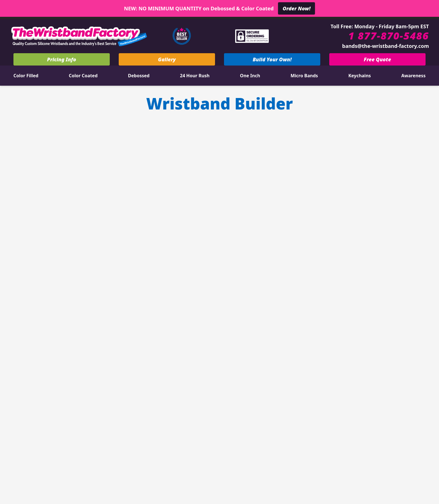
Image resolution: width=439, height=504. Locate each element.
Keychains (359, 76)
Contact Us (191, 419)
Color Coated (83, 76)
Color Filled (26, 76)
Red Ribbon (100, 393)
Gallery (167, 59)
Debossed (139, 76)
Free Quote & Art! (221, 371)
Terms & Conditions (370, 460)
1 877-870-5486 (389, 36)
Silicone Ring (128, 379)
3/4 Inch (72, 350)
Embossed (72, 379)
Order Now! (296, 8)
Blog (248, 433)
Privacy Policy (318, 460)
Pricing (221, 352)
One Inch (250, 76)
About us (247, 419)
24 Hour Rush (195, 76)
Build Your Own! (272, 59)
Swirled (72, 364)
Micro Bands (304, 76)
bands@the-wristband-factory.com (386, 46)
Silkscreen (128, 364)
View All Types (100, 408)
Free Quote (377, 59)
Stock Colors (191, 433)
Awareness (413, 76)
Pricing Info (62, 59)
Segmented (128, 350)
